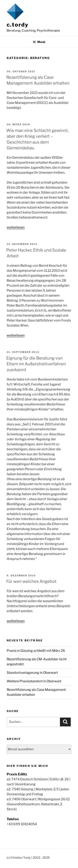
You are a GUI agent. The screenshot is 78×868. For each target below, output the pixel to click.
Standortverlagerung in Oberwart (32, 673)
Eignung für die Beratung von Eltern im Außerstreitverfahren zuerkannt (36, 364)
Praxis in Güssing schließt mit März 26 (36, 651)
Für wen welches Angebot (31, 581)
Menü (39, 42)
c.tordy (18, 25)
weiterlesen (16, 227)
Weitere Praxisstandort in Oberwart (34, 681)
